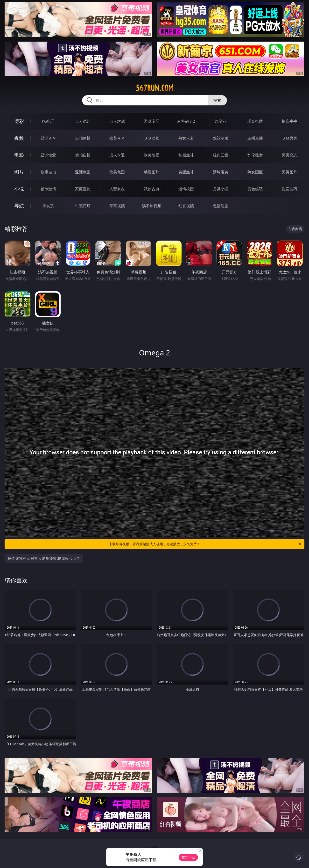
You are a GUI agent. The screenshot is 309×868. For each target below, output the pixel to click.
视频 (19, 138)
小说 (19, 189)
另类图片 (289, 172)
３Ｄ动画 (152, 138)
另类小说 (221, 189)
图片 (19, 172)
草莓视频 (117, 206)
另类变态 (289, 155)
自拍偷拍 (83, 138)
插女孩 (48, 206)
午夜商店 (83, 206)
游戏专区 (152, 121)
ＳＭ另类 (289, 138)
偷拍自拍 (83, 155)
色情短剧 (221, 206)
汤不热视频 (152, 206)
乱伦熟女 (255, 155)
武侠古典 (152, 189)
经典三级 (221, 155)
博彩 (19, 121)
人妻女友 (117, 189)
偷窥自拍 (48, 172)
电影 (19, 155)
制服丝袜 (186, 155)
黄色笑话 (255, 189)
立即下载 (188, 857)
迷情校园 (186, 189)
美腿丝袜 (186, 172)
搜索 (217, 100)
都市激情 (48, 189)
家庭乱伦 (83, 189)
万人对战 (117, 121)
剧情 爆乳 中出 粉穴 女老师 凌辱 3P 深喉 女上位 (44, 558)
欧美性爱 (152, 155)
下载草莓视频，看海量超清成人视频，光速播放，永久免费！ (205, 544)
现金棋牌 (255, 121)
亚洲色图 (83, 172)
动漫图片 (152, 172)
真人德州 (83, 121)
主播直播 (255, 138)
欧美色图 (117, 172)
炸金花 (221, 121)
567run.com (154, 88)
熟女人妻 (186, 138)
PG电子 (48, 121)
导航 (19, 206)
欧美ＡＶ (117, 138)
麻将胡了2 (186, 121)
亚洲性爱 (48, 155)
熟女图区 (255, 172)
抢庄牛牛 (289, 121)
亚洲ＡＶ (48, 138)
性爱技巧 (289, 189)
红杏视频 (186, 206)
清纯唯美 (221, 172)
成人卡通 (117, 155)
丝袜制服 (221, 138)
